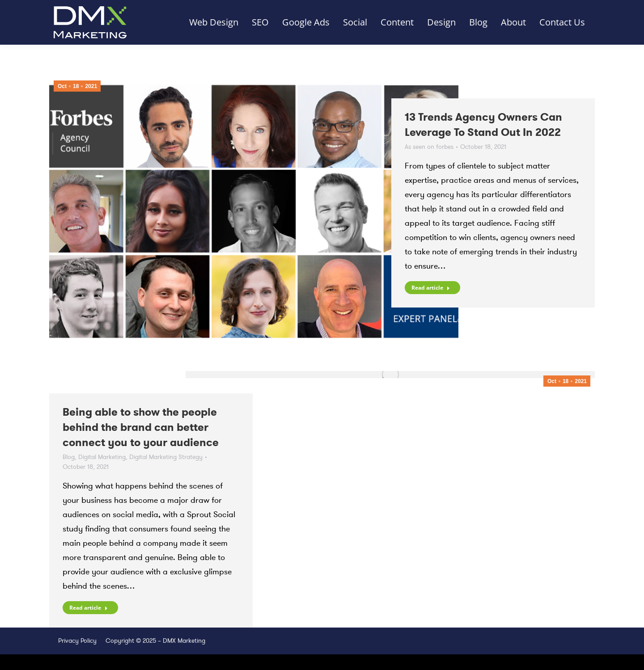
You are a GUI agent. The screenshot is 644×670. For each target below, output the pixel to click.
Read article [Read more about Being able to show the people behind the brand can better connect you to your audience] (89, 608)
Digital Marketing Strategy (166, 457)
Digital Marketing (102, 457)
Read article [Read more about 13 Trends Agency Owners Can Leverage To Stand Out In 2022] (431, 288)
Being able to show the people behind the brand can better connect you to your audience (141, 427)
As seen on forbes (429, 147)
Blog (69, 457)
